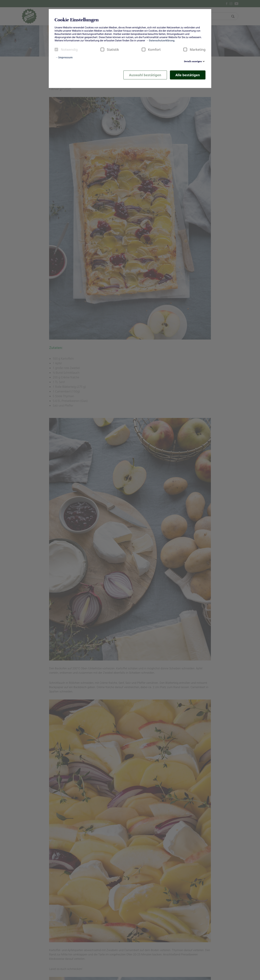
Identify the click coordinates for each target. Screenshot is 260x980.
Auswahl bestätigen (145, 75)
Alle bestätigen (188, 75)
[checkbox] (56, 49)
